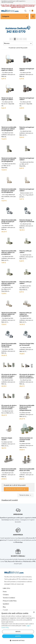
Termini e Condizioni (9, 598)
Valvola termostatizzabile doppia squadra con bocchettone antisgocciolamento (27, 408)
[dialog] (18, 627)
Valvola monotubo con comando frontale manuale (26, 440)
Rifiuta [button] (18, 632)
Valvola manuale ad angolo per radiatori (7, 70)
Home (5, 592)
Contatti (5, 610)
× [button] (34, 612)
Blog (4, 607)
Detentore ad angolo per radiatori (27, 70)
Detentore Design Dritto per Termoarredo (27, 344)
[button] (18, 641)
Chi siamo (6, 595)
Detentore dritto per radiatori (26, 252)
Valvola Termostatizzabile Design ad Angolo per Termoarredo (9, 222)
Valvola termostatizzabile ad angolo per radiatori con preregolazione (9, 129)
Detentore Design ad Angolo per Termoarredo (27, 221)
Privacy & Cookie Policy (10, 601)
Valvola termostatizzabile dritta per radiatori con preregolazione (9, 253)
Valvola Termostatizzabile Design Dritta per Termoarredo (9, 345)
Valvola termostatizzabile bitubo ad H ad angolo (9, 470)
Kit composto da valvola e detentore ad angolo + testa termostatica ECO (27, 376)
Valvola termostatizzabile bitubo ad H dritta (27, 470)
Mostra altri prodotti (16, 489)
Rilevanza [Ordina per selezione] (18, 43)
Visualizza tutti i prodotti (10, 500)
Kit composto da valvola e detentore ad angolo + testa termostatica (9, 376)
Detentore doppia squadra (7, 439)
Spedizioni (6, 604)
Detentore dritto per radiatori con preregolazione (26, 314)
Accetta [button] (18, 636)
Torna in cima (25, 495)
